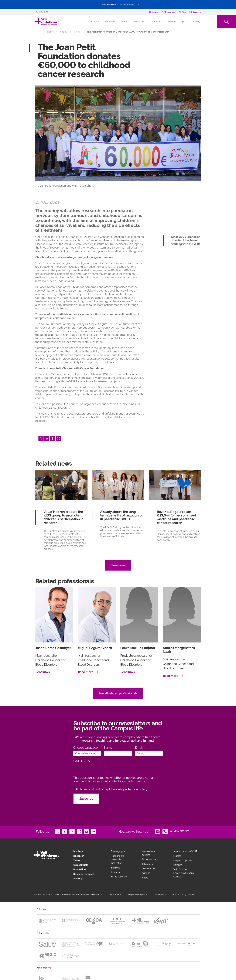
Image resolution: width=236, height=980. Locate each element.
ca (37, 12)
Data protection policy (137, 894)
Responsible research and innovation (118, 859)
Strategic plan (119, 851)
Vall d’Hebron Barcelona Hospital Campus (184, 873)
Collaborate (148, 869)
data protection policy (132, 789)
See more (118, 565)
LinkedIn (47, 438)
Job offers (147, 864)
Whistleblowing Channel (183, 894)
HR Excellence (119, 877)
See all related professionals (118, 693)
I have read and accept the (113, 789)
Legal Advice (115, 894)
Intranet (178, 865)
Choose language (86, 748)
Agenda (146, 873)
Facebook (53, 438)
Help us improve (183, 861)
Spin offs (116, 868)
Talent (124, 21)
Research (110, 21)
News (77, 32)
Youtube (86, 831)
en (42, 12)
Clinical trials (139, 21)
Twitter (41, 438)
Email (139, 748)
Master (177, 856)
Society (196, 21)
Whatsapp (58, 438)
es (47, 12)
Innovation (157, 21)
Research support (177, 21)
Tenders (115, 872)
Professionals (149, 859)
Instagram (79, 831)
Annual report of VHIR (185, 851)
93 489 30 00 (179, 831)
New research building (149, 853)
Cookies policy (159, 894)
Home (50, 32)
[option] (118, 139)
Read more (43, 672)
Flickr (94, 831)
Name (108, 748)
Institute (78, 851)
